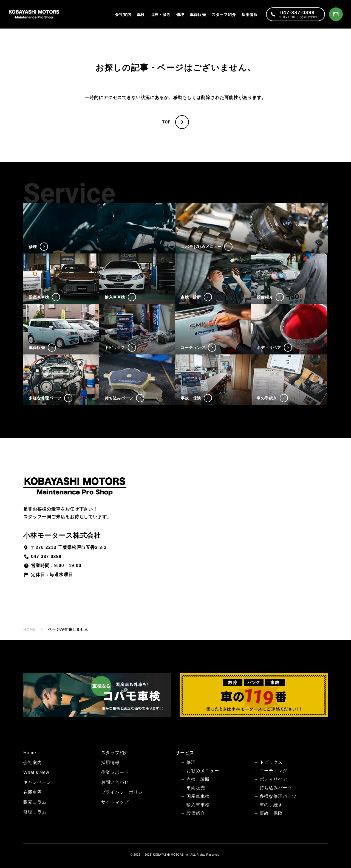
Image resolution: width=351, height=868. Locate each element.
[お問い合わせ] (336, 14)
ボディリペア (274, 779)
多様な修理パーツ (278, 796)
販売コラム (35, 802)
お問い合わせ (115, 782)
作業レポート (115, 772)
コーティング (274, 771)
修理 (180, 15)
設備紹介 (196, 813)
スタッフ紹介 (224, 15)
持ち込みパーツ (276, 788)
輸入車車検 (198, 805)
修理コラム (35, 812)
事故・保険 (271, 813)
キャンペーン (37, 782)
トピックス (271, 762)
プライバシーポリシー (124, 792)
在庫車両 (33, 792)
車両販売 (198, 15)
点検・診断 (160, 15)
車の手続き (271, 805)
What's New (36, 772)
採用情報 (250, 15)
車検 (141, 15)
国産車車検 (198, 796)
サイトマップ (115, 802)
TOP (166, 122)
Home (30, 753)
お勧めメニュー (203, 771)
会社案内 (123, 15)
